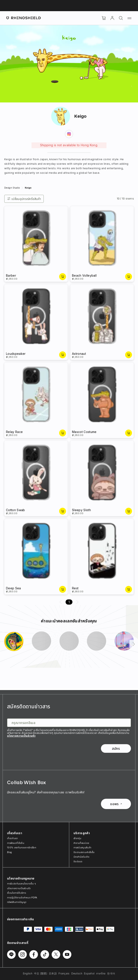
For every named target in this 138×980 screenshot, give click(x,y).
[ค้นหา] (121, 18)
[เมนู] (129, 18)
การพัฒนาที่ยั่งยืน (16, 843)
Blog (9, 852)
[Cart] (104, 18)
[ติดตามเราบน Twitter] (56, 954)
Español (89, 973)
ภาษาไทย (101, 973)
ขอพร (116, 804)
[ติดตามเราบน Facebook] (34, 954)
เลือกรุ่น (77, 838)
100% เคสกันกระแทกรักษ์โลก (22, 847)
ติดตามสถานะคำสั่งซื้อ (84, 852)
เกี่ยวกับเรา (12, 838)
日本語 (53, 973)
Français (64, 973)
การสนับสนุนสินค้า (82, 847)
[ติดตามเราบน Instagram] (22, 954)
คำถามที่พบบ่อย (81, 843)
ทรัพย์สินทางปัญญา (17, 902)
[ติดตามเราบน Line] (11, 954)
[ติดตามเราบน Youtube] (67, 954)
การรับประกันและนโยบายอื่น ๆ (21, 884)
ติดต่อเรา (78, 861)
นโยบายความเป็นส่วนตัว (21, 736)
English (28, 973)
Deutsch (77, 973)
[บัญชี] (112, 18)
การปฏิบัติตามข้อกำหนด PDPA (22, 898)
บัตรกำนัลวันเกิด (82, 857)
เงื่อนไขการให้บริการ (16, 893)
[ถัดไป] (134, 644)
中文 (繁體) (41, 973)
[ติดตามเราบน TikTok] (45, 954)
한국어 (111, 973)
